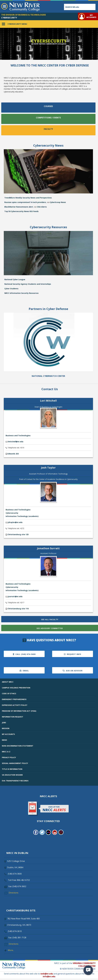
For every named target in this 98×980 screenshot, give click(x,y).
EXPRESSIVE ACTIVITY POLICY (15, 705)
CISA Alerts (42, 207)
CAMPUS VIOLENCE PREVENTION (16, 688)
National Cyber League (15, 279)
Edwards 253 (13, 454)
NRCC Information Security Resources (21, 293)
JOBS (4, 723)
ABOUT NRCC (8, 682)
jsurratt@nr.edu (15, 596)
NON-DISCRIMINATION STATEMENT (18, 746)
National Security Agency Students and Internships (28, 284)
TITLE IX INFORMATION (12, 769)
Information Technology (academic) (22, 516)
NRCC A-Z (6, 752)
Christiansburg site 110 (18, 609)
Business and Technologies (18, 435)
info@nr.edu (49, 976)
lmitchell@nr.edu (16, 442)
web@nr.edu (47, 974)
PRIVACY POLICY (9, 757)
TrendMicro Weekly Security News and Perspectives (28, 198)
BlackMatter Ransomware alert (19, 207)
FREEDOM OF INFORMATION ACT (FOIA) (19, 711)
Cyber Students (11, 289)
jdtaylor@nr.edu (15, 522)
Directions (14, 893)
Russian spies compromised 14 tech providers (25, 202)
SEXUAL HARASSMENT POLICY (15, 763)
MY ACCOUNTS (8, 734)
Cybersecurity (12, 513)
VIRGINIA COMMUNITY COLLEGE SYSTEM (84, 965)
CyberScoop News (58, 202)
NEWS (4, 740)
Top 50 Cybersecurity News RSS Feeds (21, 211)
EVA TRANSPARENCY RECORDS (15, 781)
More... (11, 950)
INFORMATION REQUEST (13, 717)
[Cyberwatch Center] (48, 371)
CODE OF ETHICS (9, 693)
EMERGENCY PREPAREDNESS (14, 699)
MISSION (6, 728)
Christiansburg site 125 (18, 534)
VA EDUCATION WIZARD (12, 775)
